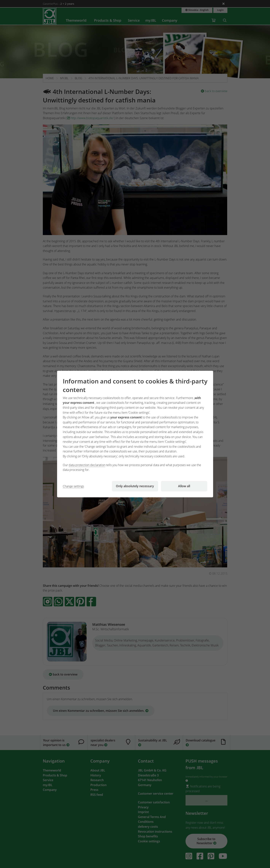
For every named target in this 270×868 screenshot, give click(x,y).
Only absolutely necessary (135, 486)
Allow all (184, 486)
